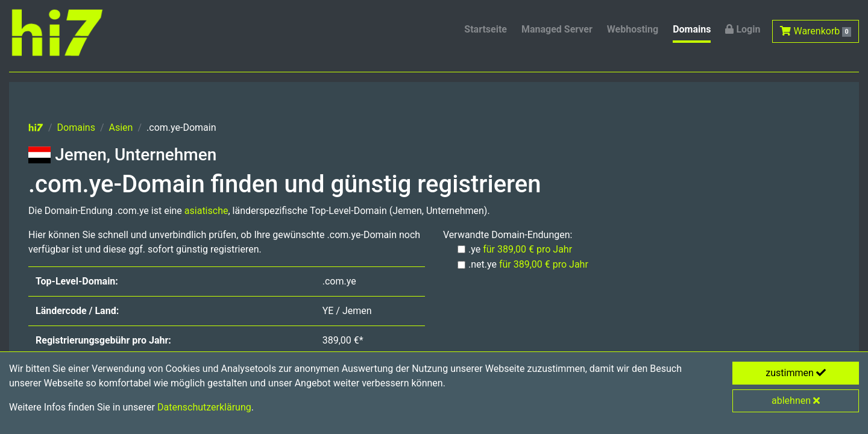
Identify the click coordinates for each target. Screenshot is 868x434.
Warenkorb (816, 31)
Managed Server (557, 29)
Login (743, 29)
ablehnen (796, 401)
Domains (692, 29)
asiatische (206, 211)
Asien (121, 127)
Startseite (486, 29)
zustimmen (796, 373)
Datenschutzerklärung (204, 407)
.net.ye (528, 264)
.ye (520, 249)
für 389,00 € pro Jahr (527, 249)
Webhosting (633, 29)
